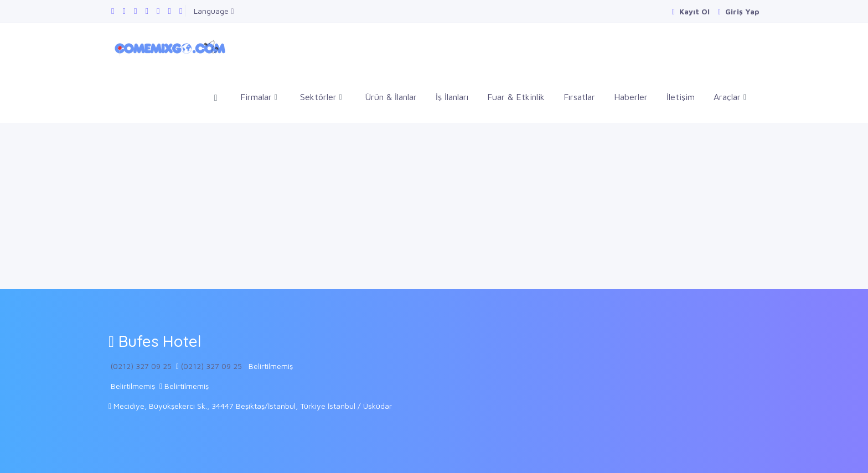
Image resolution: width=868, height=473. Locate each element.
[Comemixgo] (168, 47)
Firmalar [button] (259, 97)
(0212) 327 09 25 (141, 366)
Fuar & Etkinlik (516, 97)
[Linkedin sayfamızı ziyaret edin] (146, 11)
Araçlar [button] (730, 97)
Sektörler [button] (321, 97)
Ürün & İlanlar (391, 97)
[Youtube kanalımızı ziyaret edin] (158, 11)
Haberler (631, 97)
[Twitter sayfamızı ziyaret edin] (135, 11)
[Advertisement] (434, 206)
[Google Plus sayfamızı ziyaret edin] (124, 11)
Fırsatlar (579, 97)
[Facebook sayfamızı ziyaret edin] (113, 11)
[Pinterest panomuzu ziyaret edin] (181, 11)
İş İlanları (452, 97)
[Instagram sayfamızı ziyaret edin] (169, 11)
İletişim (681, 97)
